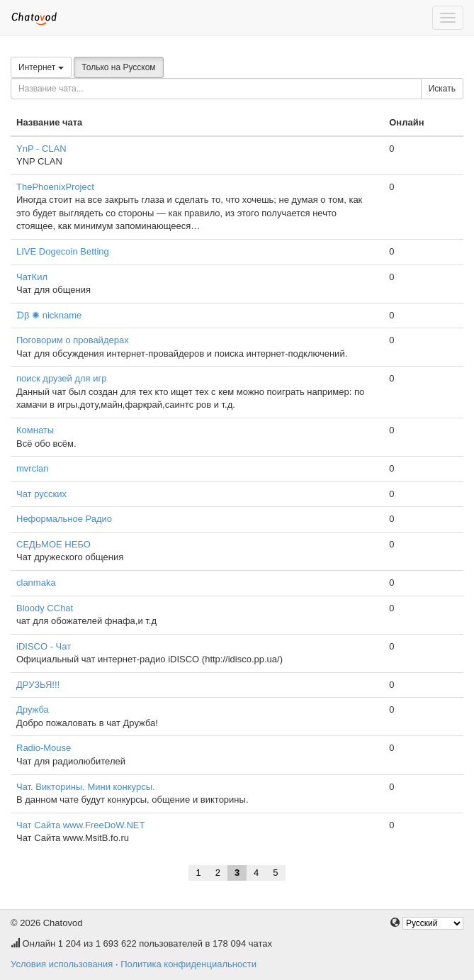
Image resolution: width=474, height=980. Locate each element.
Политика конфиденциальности (188, 964)
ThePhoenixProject (55, 187)
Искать (442, 89)
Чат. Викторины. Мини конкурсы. (86, 787)
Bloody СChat (45, 608)
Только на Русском (118, 67)
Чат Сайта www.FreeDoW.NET (80, 825)
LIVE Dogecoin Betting (63, 251)
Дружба (33, 709)
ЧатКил (32, 277)
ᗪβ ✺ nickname (49, 315)
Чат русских (41, 494)
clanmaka (36, 583)
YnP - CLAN (41, 149)
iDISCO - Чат (44, 646)
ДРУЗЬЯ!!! (38, 685)
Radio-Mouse (44, 748)
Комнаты (35, 430)
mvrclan (33, 468)
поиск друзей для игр (61, 378)
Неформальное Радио (64, 519)
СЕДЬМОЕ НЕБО (53, 544)
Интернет (41, 67)
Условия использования (62, 964)
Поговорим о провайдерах (73, 340)
